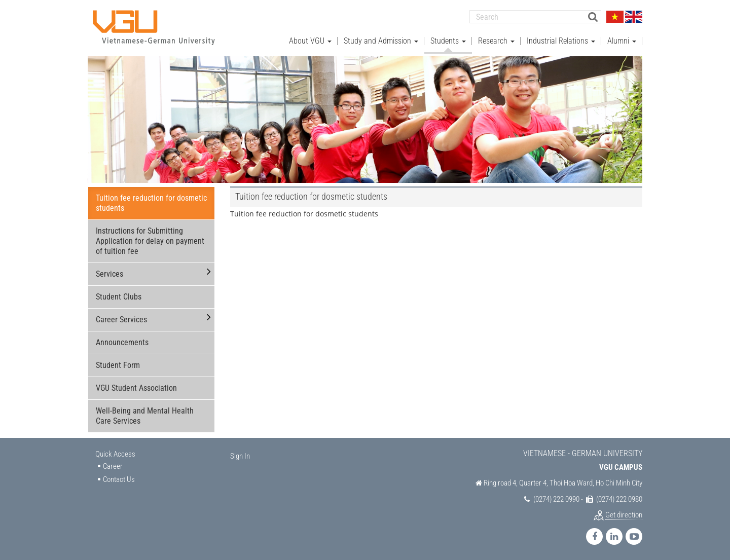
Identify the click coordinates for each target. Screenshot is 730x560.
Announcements (122, 342)
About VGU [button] (310, 41)
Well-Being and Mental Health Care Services (145, 416)
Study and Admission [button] (381, 41)
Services (109, 274)
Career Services (121, 320)
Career (113, 466)
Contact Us (119, 479)
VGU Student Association (136, 388)
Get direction (624, 515)
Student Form (118, 365)
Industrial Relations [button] (561, 41)
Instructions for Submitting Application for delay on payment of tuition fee (150, 241)
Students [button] (448, 41)
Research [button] (496, 41)
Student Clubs (119, 297)
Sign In (240, 456)
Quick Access (115, 454)
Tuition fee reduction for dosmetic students (151, 203)
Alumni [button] (622, 41)
